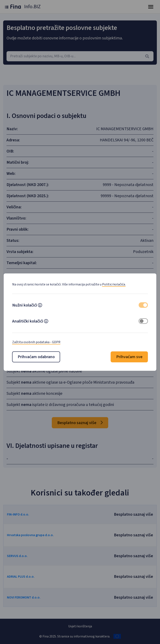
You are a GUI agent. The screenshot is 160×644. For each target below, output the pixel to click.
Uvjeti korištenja (80, 626)
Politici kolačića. (114, 284)
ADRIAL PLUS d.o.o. (21, 577)
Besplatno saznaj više (80, 423)
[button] (40, 306)
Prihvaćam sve (129, 357)
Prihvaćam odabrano (36, 357)
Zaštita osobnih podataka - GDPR (36, 342)
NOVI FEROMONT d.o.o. (24, 597)
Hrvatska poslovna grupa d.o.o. (30, 535)
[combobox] (80, 56)
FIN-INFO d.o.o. (18, 514)
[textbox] (80, 56)
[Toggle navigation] (151, 7)
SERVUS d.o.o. (17, 556)
